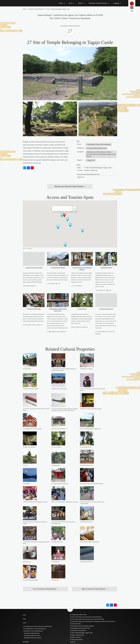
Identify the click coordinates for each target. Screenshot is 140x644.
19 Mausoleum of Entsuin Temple (31, 622)
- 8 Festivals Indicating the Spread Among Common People (38, 558)
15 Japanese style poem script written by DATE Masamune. (38, 613)
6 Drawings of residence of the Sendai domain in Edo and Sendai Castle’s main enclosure (45, 590)
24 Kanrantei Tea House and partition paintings (82, 521)
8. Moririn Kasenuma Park (106, 309)
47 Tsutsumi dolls (74, 573)
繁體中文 (72, 593)
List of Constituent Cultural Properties (45, 484)
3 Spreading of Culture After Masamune (99, 144)
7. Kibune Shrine (82, 309)
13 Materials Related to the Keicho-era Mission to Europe (37, 608)
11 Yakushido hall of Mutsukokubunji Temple (34, 601)
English (72, 589)
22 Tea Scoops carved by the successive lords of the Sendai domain (87, 514)
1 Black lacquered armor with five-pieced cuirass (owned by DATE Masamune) (42, 572)
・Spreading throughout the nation (31, 530)
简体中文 (72, 591)
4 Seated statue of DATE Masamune (32, 586)
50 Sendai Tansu (74, 580)
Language (116, 3)
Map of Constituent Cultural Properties (94, 484)
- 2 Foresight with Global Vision (31, 542)
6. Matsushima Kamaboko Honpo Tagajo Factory (58, 310)
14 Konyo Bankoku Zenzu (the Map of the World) (35, 611)
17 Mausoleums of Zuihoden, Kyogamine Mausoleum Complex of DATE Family (43, 617)
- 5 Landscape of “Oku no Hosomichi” (32, 552)
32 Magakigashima (75, 539)
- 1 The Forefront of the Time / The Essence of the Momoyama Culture (40, 540)
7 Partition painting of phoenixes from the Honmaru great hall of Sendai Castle (42, 592)
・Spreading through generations (31, 528)
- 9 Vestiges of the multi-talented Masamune (34, 561)
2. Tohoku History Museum (58, 268)
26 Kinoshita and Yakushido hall (78, 525)
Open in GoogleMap (28, 248)
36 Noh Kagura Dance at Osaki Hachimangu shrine (83, 548)
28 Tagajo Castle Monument (77, 530)
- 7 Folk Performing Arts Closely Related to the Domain (37, 556)
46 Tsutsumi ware (74, 571)
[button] (68, 219)
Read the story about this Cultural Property (69, 186)
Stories (80, 3)
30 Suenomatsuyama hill (76, 534)
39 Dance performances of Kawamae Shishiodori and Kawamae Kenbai (88, 555)
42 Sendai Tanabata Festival (77, 562)
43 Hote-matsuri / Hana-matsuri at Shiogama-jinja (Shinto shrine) (86, 564)
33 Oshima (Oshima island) (77, 541)
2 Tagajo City (91, 160)
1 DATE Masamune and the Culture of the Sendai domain (37, 521)
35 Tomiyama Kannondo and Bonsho (79, 546)
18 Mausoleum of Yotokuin (29, 620)
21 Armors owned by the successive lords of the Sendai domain (86, 512)
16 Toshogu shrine (27, 615)
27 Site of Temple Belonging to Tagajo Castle (81, 528)
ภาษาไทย (72, 597)
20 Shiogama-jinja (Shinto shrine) (78, 510)
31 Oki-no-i (73, 537)
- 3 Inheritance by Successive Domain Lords (34, 545)
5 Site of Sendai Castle (29, 588)
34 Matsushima (74, 543)
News (70, 3)
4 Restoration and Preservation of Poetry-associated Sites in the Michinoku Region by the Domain (101, 154)
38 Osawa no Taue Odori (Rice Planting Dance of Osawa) (84, 552)
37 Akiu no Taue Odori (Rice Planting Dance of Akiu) (83, 550)
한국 (71, 595)
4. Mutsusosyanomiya (106, 268)
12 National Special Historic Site (96, 148)
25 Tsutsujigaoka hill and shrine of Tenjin (80, 523)
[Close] (74, 208)
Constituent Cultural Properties (98, 3)
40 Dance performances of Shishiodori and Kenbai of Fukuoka (86, 557)
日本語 (72, 587)
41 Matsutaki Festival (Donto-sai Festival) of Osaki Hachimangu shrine (88, 559)
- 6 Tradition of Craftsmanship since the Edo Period (36, 554)
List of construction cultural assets (31, 565)
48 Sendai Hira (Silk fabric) (77, 575)
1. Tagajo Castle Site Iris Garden (34, 268)
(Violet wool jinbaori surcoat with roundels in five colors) (37, 579)
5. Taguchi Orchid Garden (34, 309)
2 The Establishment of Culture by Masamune (34, 524)
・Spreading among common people (32, 533)
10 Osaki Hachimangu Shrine (30, 599)
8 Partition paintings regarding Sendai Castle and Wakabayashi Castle (40, 595)
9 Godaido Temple (27, 597)
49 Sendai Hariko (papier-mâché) (78, 577)
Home (61, 3)
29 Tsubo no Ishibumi (75, 532)
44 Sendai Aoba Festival (76, 566)
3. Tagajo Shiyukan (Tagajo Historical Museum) (82, 269)
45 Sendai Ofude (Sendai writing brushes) (81, 568)
